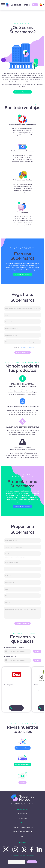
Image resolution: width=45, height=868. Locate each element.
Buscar (37, 651)
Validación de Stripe (22, 765)
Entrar (35, 5)
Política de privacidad (23, 832)
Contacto (23, 814)
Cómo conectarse (23, 748)
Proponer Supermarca (23, 506)
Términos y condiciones (27, 347)
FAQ (23, 837)
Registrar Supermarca (23, 92)
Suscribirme (32, 862)
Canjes (22, 782)
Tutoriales (23, 818)
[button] (42, 5)
